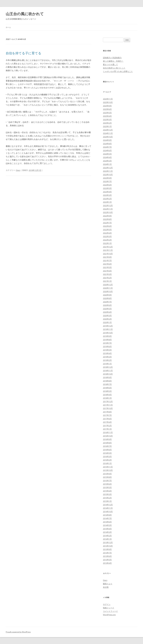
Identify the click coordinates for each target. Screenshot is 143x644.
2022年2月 (107, 240)
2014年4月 (107, 529)
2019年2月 (107, 360)
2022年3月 (107, 236)
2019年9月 (107, 336)
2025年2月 (107, 123)
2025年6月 (107, 109)
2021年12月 (108, 247)
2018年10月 (108, 374)
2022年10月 (108, 212)
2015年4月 (107, 491)
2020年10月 (108, 291)
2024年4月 (107, 157)
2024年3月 (107, 161)
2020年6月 (107, 305)
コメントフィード (110, 611)
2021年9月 (107, 257)
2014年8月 (107, 515)
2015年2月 (107, 498)
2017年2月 (107, 426)
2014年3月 (107, 532)
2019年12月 (108, 326)
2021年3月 (107, 274)
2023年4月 (107, 192)
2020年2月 (107, 319)
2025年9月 (107, 106)
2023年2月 (107, 199)
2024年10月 (108, 137)
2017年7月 (107, 415)
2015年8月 (107, 477)
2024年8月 (107, 144)
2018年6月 (107, 388)
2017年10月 (108, 408)
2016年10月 (108, 436)
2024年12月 (108, 130)
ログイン (107, 604)
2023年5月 (107, 188)
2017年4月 (107, 422)
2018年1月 (107, 398)
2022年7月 (107, 223)
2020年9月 (107, 295)
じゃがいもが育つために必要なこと (118, 71)
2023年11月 (108, 171)
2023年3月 (107, 195)
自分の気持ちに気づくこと (114, 68)
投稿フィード (109, 608)
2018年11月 (108, 370)
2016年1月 (107, 463)
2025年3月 (107, 119)
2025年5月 (107, 113)
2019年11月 (108, 329)
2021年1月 (107, 281)
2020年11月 (108, 288)
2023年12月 (108, 168)
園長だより (108, 584)
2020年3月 (107, 315)
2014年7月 (107, 518)
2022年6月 (107, 226)
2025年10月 (108, 102)
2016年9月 (107, 439)
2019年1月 (107, 364)
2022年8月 (107, 219)
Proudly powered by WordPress (18, 632)
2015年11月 (108, 467)
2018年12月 (108, 367)
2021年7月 (107, 260)
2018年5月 (107, 391)
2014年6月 (107, 522)
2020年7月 (107, 302)
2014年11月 (108, 508)
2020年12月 (108, 285)
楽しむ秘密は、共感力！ (113, 61)
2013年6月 (107, 556)
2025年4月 (107, 116)
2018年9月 (107, 377)
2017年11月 (108, 405)
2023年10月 (108, 175)
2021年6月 (107, 264)
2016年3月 (107, 456)
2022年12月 (108, 205)
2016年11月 (108, 432)
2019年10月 (108, 333)
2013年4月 (107, 563)
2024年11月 (108, 133)
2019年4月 (107, 353)
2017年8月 (107, 412)
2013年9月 (107, 549)
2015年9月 (107, 474)
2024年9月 (107, 140)
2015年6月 (107, 484)
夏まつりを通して (110, 64)
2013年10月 (108, 546)
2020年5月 (107, 309)
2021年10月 (108, 254)
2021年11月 (108, 250)
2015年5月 (107, 487)
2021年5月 (107, 267)
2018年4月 (107, 395)
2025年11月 (108, 99)
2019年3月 (107, 357)
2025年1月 (107, 126)
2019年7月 (107, 343)
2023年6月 (107, 185)
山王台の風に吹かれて (25, 14)
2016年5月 (107, 453)
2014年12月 (108, 505)
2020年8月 (107, 298)
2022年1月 (107, 243)
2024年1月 (107, 164)
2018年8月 (107, 381)
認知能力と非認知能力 (112, 58)
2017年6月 (107, 419)
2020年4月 (107, 312)
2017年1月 (107, 429)
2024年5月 (107, 154)
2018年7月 (107, 384)
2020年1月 (107, 322)
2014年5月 (107, 525)
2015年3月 (107, 494)
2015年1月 (107, 501)
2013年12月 (108, 542)
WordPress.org (109, 615)
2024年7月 (107, 147)
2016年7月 (107, 446)
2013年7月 (107, 553)
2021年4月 (107, 271)
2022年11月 (108, 209)
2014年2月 (107, 536)
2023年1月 (107, 202)
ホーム (8, 27)
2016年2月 (107, 460)
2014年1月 (107, 539)
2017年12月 (108, 401)
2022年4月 (107, 233)
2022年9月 (107, 216)
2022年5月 (107, 230)
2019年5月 (107, 350)
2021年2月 (107, 278)
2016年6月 (107, 450)
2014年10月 (108, 511)
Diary (18, 170)
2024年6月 (107, 150)
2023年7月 (107, 181)
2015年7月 (107, 481)
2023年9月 (107, 178)
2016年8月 (107, 443)
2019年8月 (107, 340)
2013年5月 (107, 560)
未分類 (106, 587)
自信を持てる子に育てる (24, 53)
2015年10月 (108, 470)
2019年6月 (107, 346)
